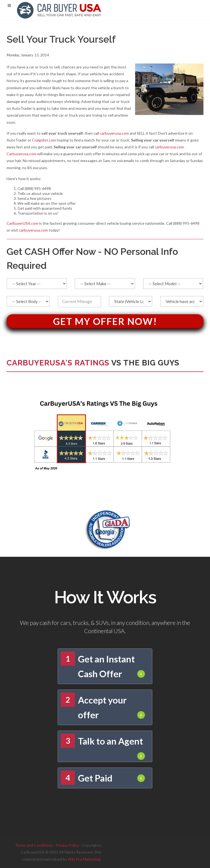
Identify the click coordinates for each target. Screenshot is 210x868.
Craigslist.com (44, 140)
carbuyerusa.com (114, 133)
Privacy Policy (67, 845)
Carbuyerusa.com (21, 154)
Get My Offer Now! (105, 321)
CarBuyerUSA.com (22, 223)
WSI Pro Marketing (84, 859)
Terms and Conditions (34, 845)
